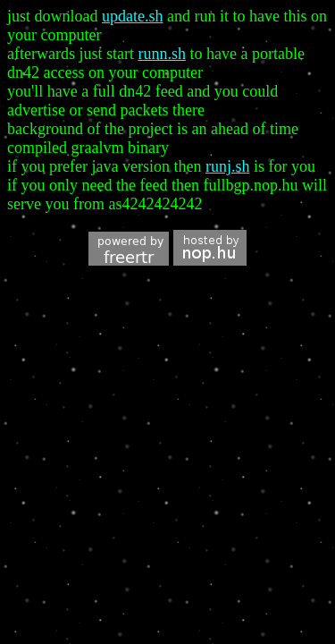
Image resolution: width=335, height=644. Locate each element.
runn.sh (162, 54)
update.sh (132, 16)
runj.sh (228, 166)
